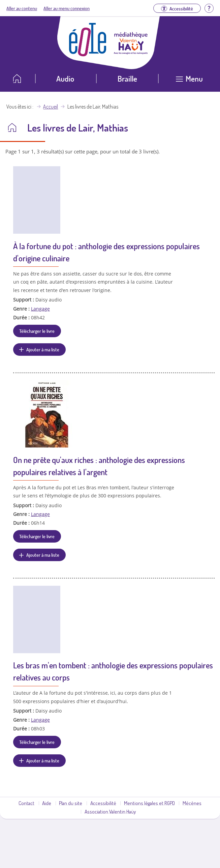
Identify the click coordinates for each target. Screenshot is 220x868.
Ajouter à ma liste (43, 349)
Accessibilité (103, 803)
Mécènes (192, 803)
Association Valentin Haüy (110, 811)
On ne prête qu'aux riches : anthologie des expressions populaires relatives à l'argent (99, 466)
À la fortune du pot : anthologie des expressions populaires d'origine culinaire (106, 252)
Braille (127, 78)
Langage (40, 309)
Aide (47, 803)
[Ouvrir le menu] (189, 81)
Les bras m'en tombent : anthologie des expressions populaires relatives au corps (113, 671)
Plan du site (71, 803)
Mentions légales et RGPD (149, 803)
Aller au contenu (22, 8)
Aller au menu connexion (67, 8)
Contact (26, 803)
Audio (65, 78)
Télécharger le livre (37, 331)
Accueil (51, 107)
